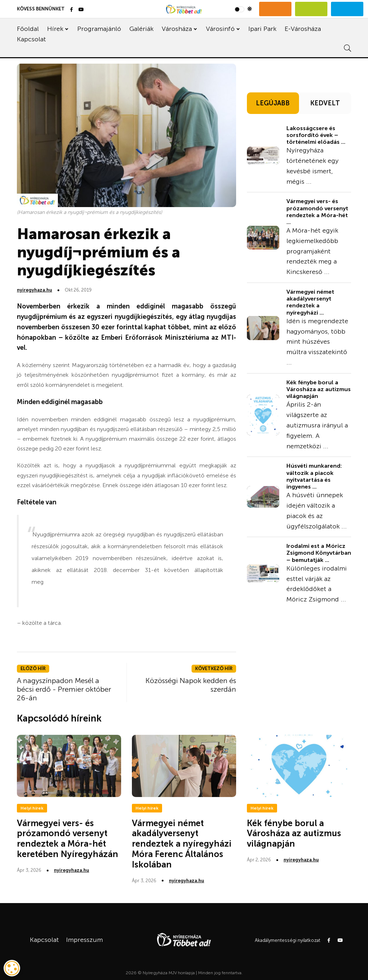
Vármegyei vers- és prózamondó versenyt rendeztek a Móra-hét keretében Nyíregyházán (68, 839)
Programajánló (99, 29)
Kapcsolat (31, 39)
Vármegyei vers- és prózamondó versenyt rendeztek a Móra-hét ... (317, 212)
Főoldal (28, 29)
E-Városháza (303, 29)
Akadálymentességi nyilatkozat (287, 940)
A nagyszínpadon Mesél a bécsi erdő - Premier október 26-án (64, 689)
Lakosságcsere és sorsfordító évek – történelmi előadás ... (316, 135)
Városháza (177, 29)
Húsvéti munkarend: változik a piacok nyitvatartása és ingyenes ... (314, 476)
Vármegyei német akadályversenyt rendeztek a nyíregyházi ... (310, 302)
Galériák (141, 29)
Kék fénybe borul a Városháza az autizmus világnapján (319, 389)
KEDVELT (325, 103)
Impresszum (84, 940)
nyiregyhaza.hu (34, 290)
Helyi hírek (32, 808)
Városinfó (220, 29)
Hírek (55, 29)
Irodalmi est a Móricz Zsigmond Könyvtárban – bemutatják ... (319, 553)
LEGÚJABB (273, 103)
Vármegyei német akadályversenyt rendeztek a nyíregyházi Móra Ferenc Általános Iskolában (182, 844)
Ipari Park (262, 29)
